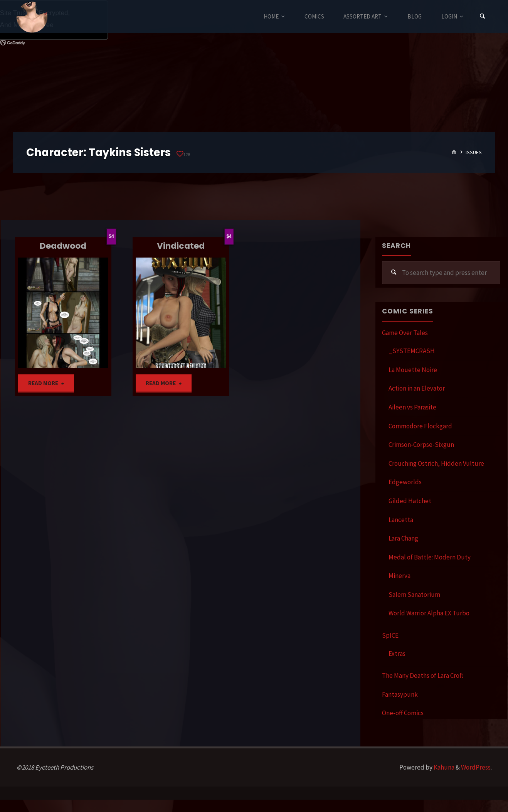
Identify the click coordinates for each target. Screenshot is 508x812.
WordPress (476, 767)
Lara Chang (403, 538)
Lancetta (401, 520)
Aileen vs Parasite (412, 407)
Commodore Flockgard (420, 426)
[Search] (483, 16)
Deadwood (63, 246)
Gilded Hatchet (410, 501)
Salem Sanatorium (414, 595)
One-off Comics (403, 713)
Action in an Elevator (417, 388)
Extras (397, 654)
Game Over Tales (405, 333)
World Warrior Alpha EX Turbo (429, 613)
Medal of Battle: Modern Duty (430, 557)
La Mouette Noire (413, 370)
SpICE (390, 635)
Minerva (400, 576)
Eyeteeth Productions (32, 17)
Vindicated (181, 246)
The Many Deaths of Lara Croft (423, 676)
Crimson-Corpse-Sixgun (421, 445)
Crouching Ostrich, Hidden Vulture (436, 463)
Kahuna (443, 767)
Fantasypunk (400, 694)
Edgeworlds (405, 482)
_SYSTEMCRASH (412, 351)
